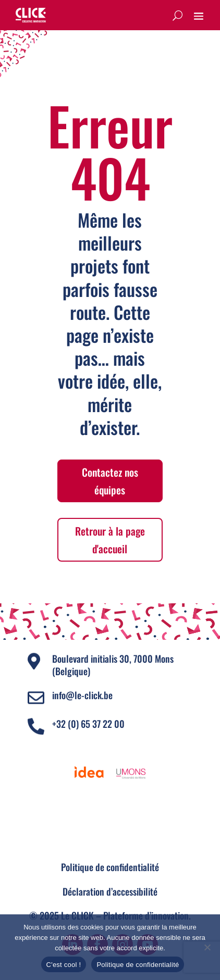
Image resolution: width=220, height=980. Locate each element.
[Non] (207, 947)
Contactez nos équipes (110, 481)
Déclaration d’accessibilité (110, 891)
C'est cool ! (64, 965)
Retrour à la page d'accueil (110, 540)
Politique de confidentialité (110, 867)
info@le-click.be (82, 695)
